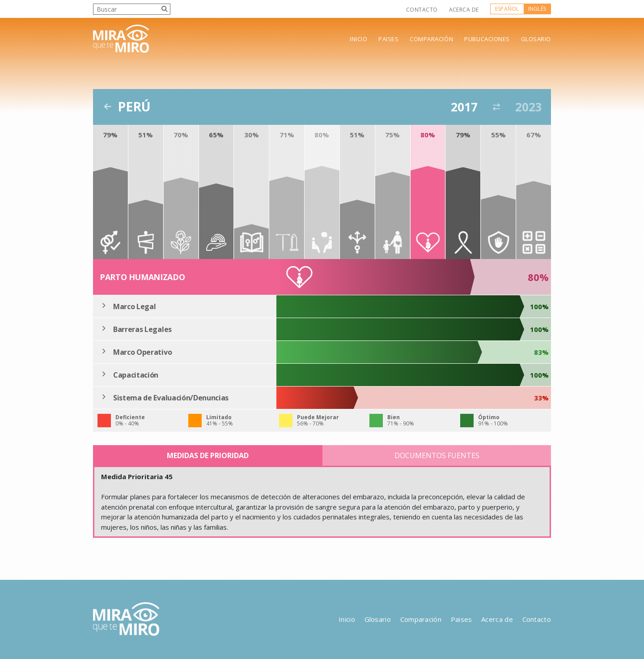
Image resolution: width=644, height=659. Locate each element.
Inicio (358, 39)
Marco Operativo (142, 352)
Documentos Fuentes (437, 455)
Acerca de (464, 10)
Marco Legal (134, 306)
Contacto (422, 10)
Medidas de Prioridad (208, 455)
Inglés (537, 9)
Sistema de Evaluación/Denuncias (171, 398)
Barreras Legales (142, 329)
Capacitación (136, 375)
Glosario (536, 39)
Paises (388, 39)
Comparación (431, 39)
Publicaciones (487, 39)
